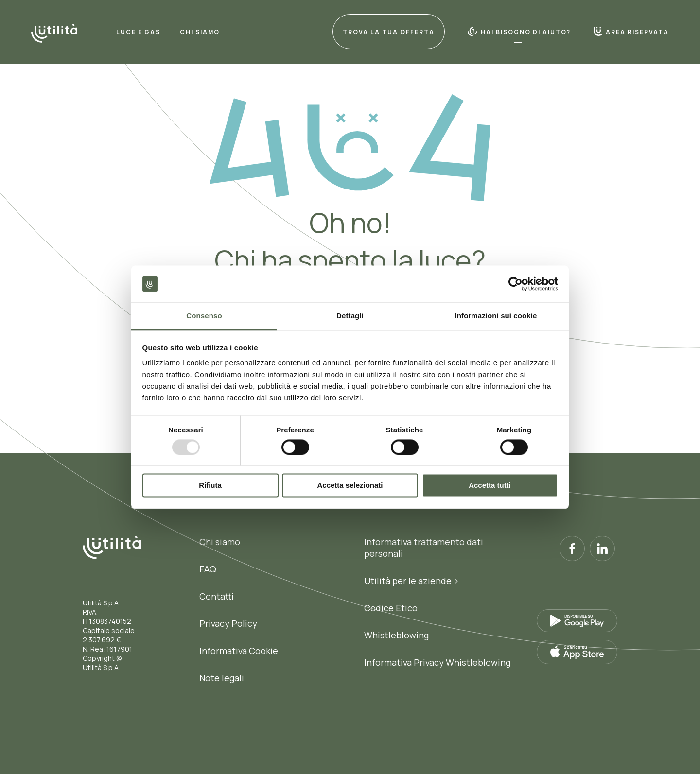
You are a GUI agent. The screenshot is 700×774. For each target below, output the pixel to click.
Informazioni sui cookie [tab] (496, 316)
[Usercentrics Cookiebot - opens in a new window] (516, 284)
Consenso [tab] (204, 316)
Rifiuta (210, 486)
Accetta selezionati (350, 486)
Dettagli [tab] (350, 316)
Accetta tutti (490, 486)
